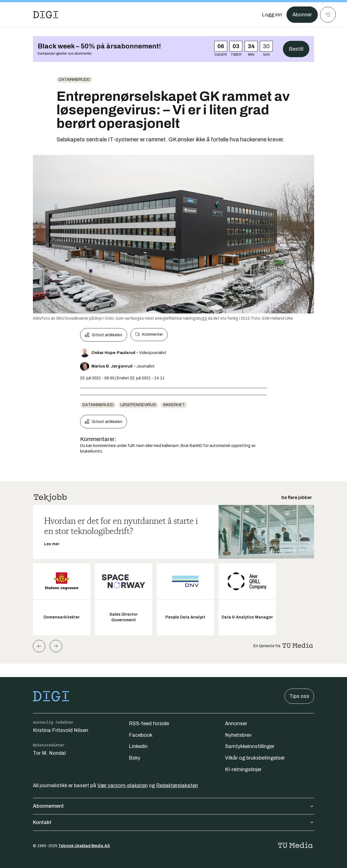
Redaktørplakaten (177, 785)
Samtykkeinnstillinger (250, 746)
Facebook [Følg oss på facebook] (141, 735)
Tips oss (299, 696)
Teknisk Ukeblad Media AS (84, 846)
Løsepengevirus (138, 405)
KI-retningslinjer (243, 769)
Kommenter (149, 335)
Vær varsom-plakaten (122, 785)
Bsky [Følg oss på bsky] (135, 758)
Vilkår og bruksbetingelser (255, 758)
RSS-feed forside (149, 724)
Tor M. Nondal (49, 753)
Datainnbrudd (74, 80)
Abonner (302, 15)
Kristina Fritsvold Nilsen (61, 730)
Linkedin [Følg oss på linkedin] (138, 746)
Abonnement (173, 806)
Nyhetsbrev (238, 735)
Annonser (236, 724)
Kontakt (173, 822)
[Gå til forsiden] (46, 15)
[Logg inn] (272, 15)
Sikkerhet (174, 405)
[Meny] (328, 15)
